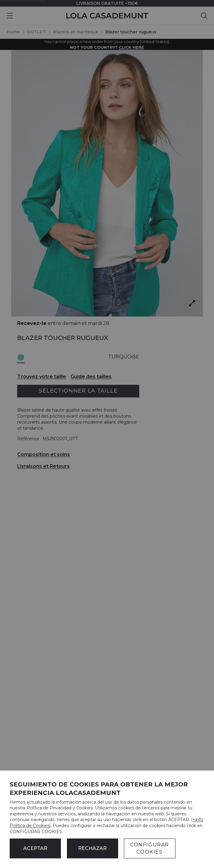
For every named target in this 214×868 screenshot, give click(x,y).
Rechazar (92, 848)
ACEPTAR (35, 848)
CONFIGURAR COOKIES (150, 848)
